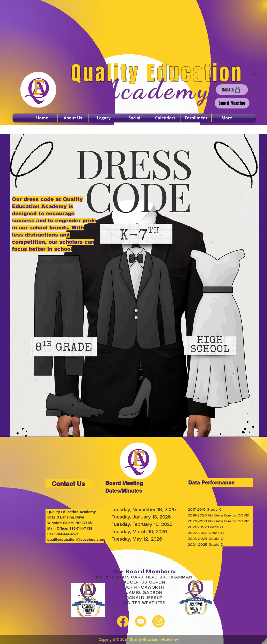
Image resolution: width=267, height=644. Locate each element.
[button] (73, 118)
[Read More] (136, 234)
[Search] (255, 74)
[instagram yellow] (158, 621)
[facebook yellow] (123, 621)
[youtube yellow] (141, 621)
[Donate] (232, 90)
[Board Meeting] (232, 103)
